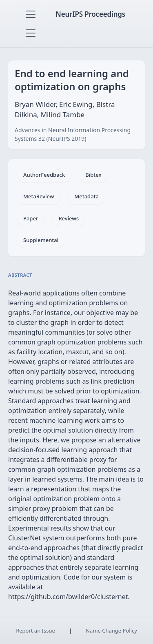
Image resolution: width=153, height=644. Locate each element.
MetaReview (39, 196)
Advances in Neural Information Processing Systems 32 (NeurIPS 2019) (73, 134)
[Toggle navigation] (31, 14)
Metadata (86, 196)
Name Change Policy (111, 631)
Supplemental (41, 240)
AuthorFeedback (44, 175)
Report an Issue (35, 631)
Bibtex (93, 175)
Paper (31, 218)
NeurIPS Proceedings (90, 14)
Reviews (69, 218)
